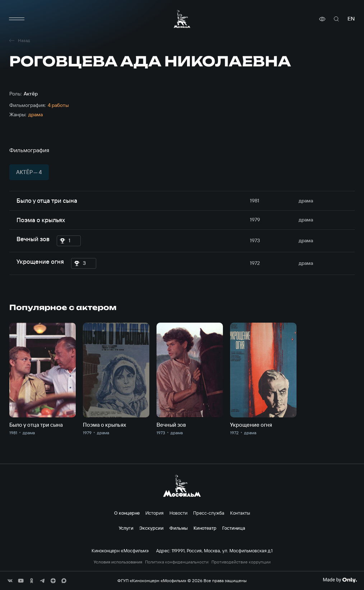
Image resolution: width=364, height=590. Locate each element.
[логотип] (182, 19)
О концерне (127, 513)
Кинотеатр (205, 528)
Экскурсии (151, 528)
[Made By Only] (340, 580)
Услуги (126, 528)
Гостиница (234, 528)
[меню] (17, 19)
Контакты (240, 513)
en (351, 19)
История (155, 513)
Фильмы (179, 528)
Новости (178, 513)
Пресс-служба (209, 513)
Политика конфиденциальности (177, 562)
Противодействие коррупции (241, 562)
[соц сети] (10, 581)
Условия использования (118, 562)
